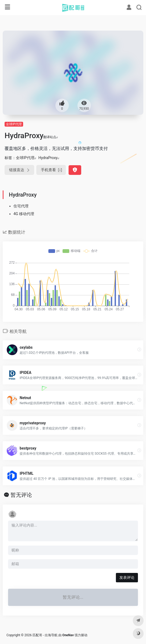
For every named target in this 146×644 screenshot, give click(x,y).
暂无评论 (21, 495)
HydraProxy (48, 158)
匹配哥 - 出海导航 (45, 635)
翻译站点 (51, 137)
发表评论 (127, 577)
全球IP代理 (14, 124)
